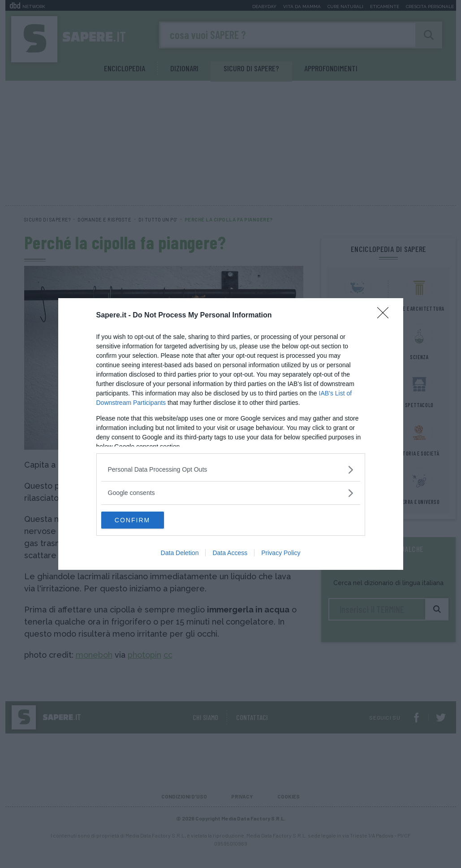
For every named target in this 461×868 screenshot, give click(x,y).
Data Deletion (180, 553)
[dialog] (231, 434)
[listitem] (231, 469)
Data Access (230, 553)
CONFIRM (144, 520)
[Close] (386, 315)
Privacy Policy (281, 553)
